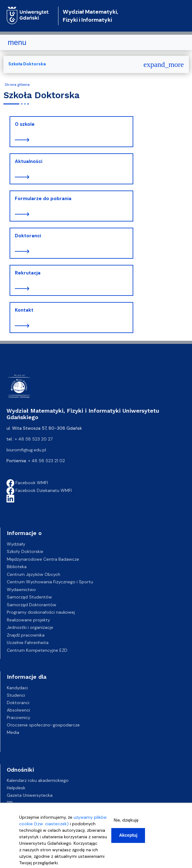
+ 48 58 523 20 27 (34, 439)
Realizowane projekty (28, 620)
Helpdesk (16, 788)
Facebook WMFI (27, 483)
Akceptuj (128, 835)
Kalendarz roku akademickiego (38, 780)
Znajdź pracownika (26, 635)
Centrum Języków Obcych (34, 574)
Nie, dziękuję (126, 820)
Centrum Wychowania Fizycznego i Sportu (50, 582)
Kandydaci (17, 688)
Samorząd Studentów (29, 597)
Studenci (16, 695)
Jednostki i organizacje (30, 627)
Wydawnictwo (21, 590)
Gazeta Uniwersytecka (30, 795)
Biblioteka (17, 567)
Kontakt (24, 310)
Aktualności (29, 161)
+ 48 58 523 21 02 (47, 461)
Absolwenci (18, 710)
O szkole (25, 124)
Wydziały (16, 544)
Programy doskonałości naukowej (41, 612)
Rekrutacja (28, 273)
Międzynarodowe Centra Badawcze (43, 559)
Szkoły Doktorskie (25, 551)
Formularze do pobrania (43, 199)
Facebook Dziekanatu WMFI (39, 490)
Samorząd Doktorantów (32, 605)
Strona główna (17, 85)
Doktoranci (28, 236)
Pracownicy (19, 717)
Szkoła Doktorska (27, 64)
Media (13, 732)
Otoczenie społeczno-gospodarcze (43, 725)
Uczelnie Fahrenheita (28, 642)
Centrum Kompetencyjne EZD (37, 650)
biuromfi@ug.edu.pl (26, 450)
